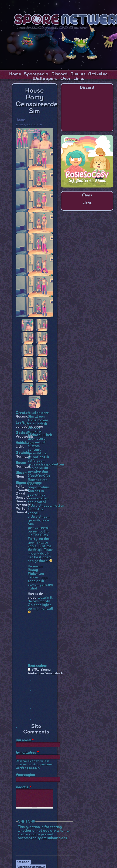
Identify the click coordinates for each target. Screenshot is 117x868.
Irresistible (25, 505)
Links (79, 79)
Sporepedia (36, 74)
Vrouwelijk (24, 437)
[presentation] (44, 847)
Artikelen (98, 74)
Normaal (23, 457)
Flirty (20, 487)
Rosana (22, 417)
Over (66, 79)
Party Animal (21, 511)
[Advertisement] (87, 236)
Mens (20, 477)
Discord (59, 74)
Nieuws (78, 74)
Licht (20, 447)
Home (15, 74)
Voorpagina (26, 775)
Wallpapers (45, 79)
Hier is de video (35, 596)
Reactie (23, 787)
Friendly (23, 490)
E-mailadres (27, 753)
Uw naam (25, 740)
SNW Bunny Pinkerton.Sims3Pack (45, 672)
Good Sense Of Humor (23, 498)
